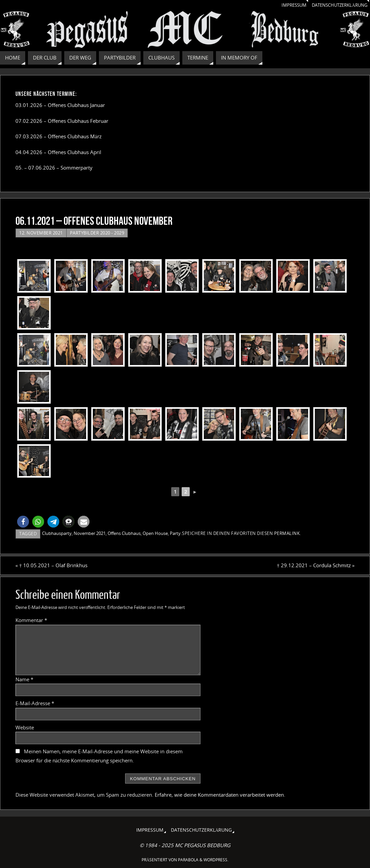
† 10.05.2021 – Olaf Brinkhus (51, 565)
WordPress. (216, 860)
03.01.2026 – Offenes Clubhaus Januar (60, 105)
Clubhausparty (57, 533)
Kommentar (31, 620)
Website (25, 727)
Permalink (287, 533)
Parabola (188, 860)
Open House (155, 533)
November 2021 (90, 533)
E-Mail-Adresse (35, 703)
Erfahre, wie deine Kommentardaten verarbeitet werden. (220, 795)
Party (175, 533)
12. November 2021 (41, 233)
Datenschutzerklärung (337, 5)
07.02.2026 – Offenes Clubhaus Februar (62, 121)
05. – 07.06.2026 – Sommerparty (54, 168)
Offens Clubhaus (124, 533)
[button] (23, 522)
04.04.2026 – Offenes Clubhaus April (58, 152)
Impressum (287, 5)
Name (24, 679)
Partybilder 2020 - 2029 (97, 233)
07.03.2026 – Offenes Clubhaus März (59, 136)
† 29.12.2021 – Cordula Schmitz (316, 565)
